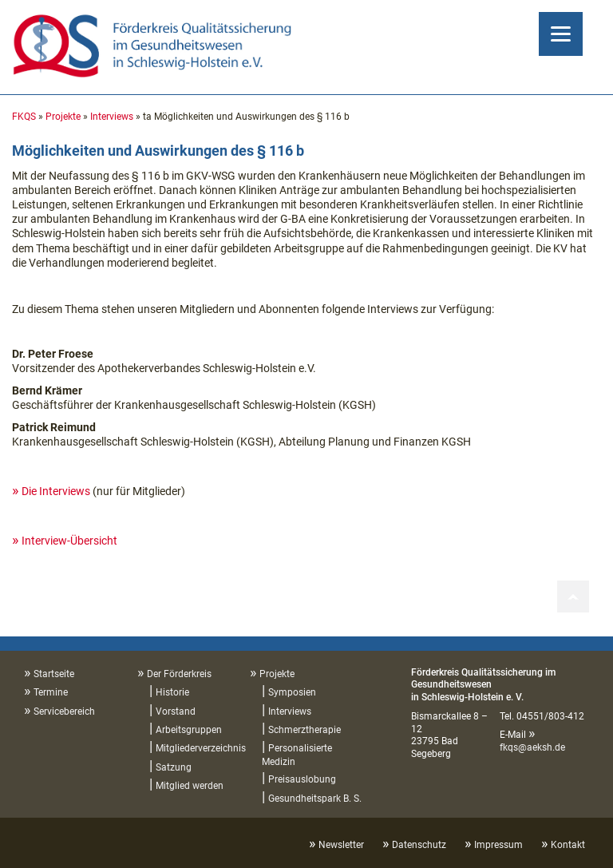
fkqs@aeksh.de (532, 747)
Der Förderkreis (179, 674)
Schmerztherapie (305, 730)
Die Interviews (56, 491)
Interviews (112, 117)
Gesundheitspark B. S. (315, 799)
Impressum (498, 845)
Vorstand (176, 711)
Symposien (292, 692)
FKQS (24, 117)
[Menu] (561, 34)
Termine (51, 692)
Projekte (63, 117)
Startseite (54, 674)
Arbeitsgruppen (189, 730)
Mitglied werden (190, 786)
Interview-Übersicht (69, 541)
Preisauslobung (302, 779)
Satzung (174, 767)
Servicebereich (64, 711)
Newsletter (341, 845)
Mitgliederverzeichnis (201, 748)
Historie (172, 692)
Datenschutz (419, 845)
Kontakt (568, 845)
